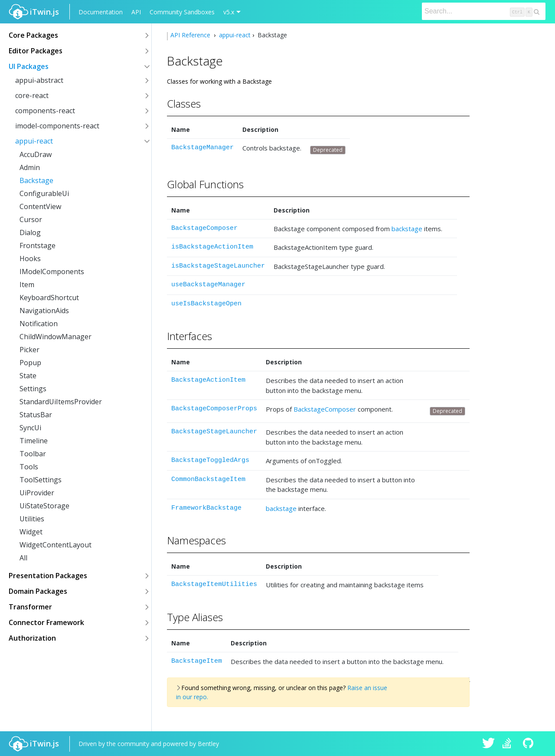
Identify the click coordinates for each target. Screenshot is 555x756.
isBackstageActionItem (212, 247)
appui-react (34, 141)
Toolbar (33, 454)
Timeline (34, 441)
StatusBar (36, 415)
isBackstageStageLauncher (218, 266)
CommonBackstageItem (208, 479)
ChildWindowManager (55, 337)
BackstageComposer (204, 228)
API (136, 12)
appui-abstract (39, 80)
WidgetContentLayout (55, 545)
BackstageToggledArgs (210, 460)
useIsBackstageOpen (206, 304)
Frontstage (38, 245)
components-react (45, 111)
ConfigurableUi (44, 193)
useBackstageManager (208, 285)
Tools (29, 467)
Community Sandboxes (182, 12)
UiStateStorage (44, 506)
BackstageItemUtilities (214, 584)
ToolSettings (41, 480)
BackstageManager (202, 148)
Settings (33, 389)
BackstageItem (197, 661)
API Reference (191, 35)
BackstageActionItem (208, 380)
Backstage (36, 180)
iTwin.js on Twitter (489, 744)
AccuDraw (36, 154)
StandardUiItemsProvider (61, 402)
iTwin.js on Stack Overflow (509, 744)
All (23, 558)
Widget (31, 532)
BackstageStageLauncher (214, 432)
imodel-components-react (57, 126)
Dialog (30, 232)
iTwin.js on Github (529, 744)
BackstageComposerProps (214, 409)
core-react (32, 95)
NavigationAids (44, 311)
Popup (30, 363)
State (28, 376)
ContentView (40, 206)
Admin (30, 167)
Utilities (32, 519)
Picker (29, 350)
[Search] (484, 11)
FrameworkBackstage (206, 508)
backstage (407, 229)
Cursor (31, 219)
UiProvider (37, 493)
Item (27, 285)
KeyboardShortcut (49, 298)
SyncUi (30, 428)
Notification (39, 324)
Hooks (30, 259)
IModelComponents (52, 272)
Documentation (101, 12)
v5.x (229, 12)
